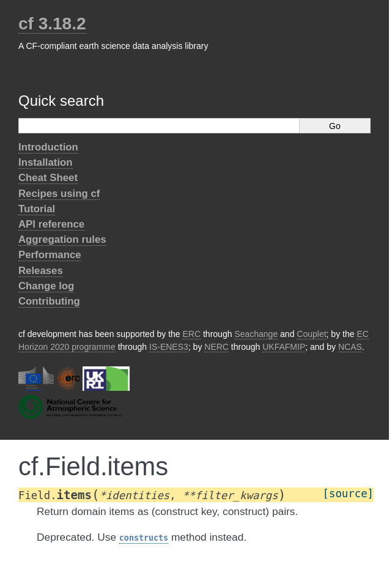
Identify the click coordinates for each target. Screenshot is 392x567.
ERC (192, 334)
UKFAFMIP (284, 347)
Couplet (311, 334)
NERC (216, 347)
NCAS (350, 347)
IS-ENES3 (169, 347)
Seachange (256, 334)
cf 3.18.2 (52, 24)
